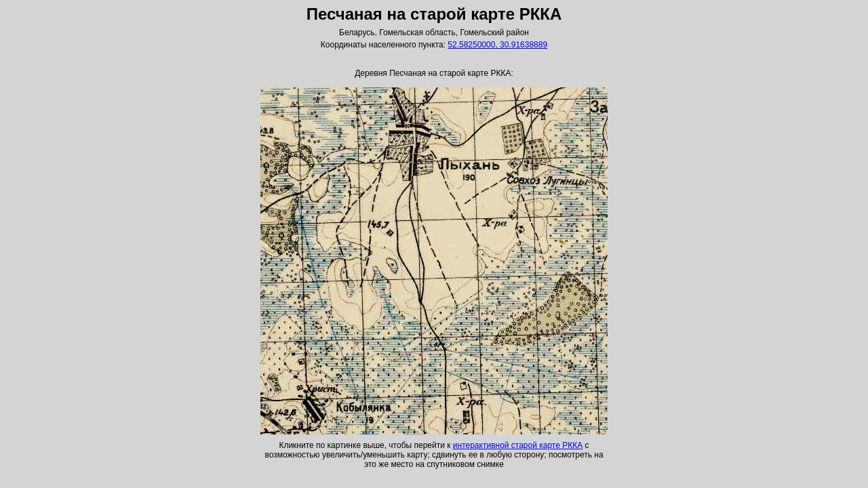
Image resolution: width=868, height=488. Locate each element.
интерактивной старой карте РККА (518, 445)
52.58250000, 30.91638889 (497, 45)
